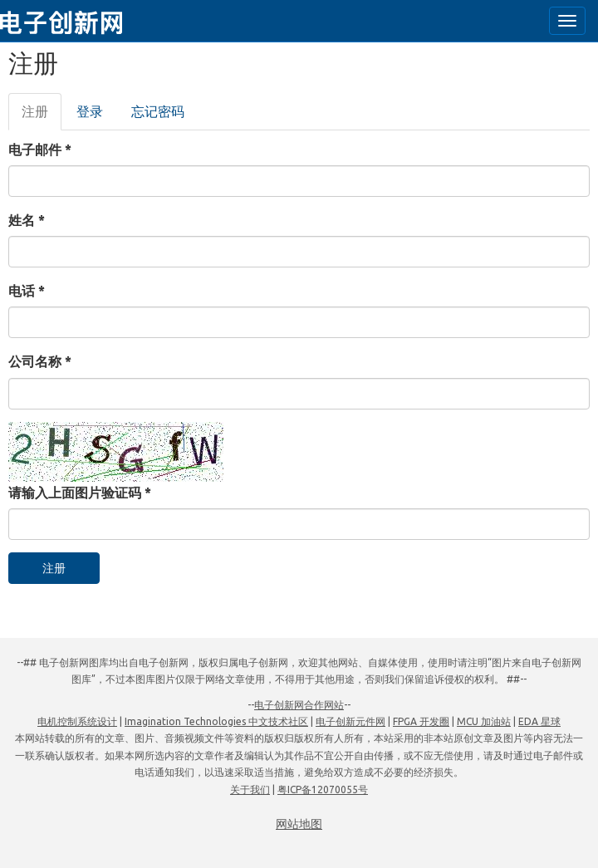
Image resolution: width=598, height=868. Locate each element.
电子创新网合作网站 (299, 705)
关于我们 (250, 790)
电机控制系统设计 (77, 721)
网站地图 (299, 824)
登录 (90, 111)
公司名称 (40, 361)
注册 (42, 116)
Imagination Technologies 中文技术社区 (216, 721)
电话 (27, 291)
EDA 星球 (539, 721)
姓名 (27, 220)
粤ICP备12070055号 (323, 790)
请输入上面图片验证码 (80, 493)
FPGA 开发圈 (421, 721)
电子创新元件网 (350, 721)
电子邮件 (40, 150)
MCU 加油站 (484, 721)
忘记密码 (158, 111)
